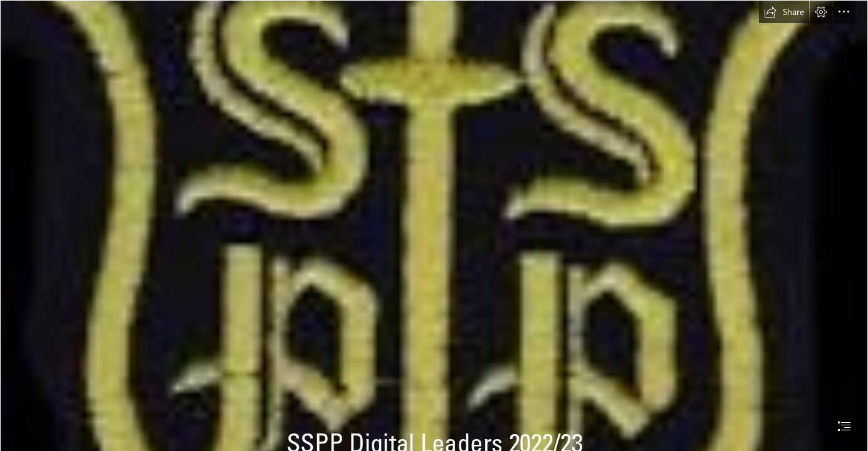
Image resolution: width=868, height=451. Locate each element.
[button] (784, 12)
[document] (434, 225)
